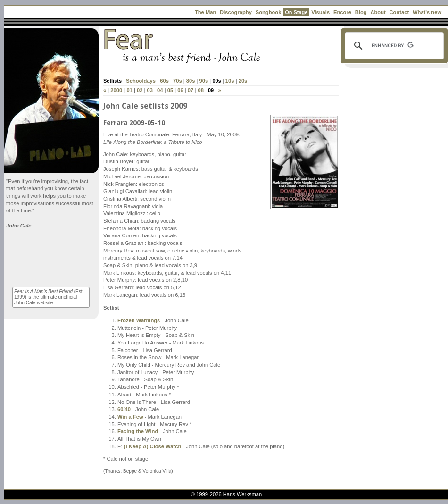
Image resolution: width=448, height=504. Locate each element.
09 (211, 90)
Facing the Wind (138, 431)
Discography (236, 12)
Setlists (112, 81)
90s (204, 81)
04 (160, 90)
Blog (361, 12)
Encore (342, 12)
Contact (399, 12)
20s (243, 81)
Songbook (269, 12)
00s (216, 81)
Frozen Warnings (139, 320)
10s (230, 81)
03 (150, 90)
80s (191, 81)
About (378, 12)
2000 (116, 90)
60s (164, 81)
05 (170, 90)
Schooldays (141, 81)
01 (129, 90)
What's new (427, 12)
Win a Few (130, 417)
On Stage (296, 12)
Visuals (320, 12)
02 (140, 90)
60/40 (124, 409)
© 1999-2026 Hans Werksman (226, 494)
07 (191, 90)
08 (200, 90)
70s (178, 81)
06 (180, 90)
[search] (393, 46)
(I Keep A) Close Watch (153, 446)
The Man (205, 12)
